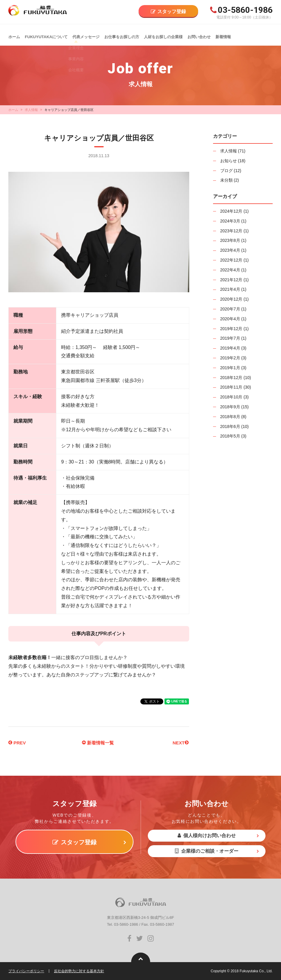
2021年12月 (231, 280)
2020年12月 (231, 299)
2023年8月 (230, 240)
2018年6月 (230, 426)
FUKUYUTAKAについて (46, 35)
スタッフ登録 (172, 11)
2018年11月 (231, 387)
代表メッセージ (85, 35)
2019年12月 (231, 329)
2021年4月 (230, 289)
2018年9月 (230, 407)
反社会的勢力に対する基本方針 (79, 971)
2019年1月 (230, 368)
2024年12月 (231, 211)
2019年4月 (230, 348)
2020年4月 (230, 319)
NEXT (180, 743)
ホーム (14, 35)
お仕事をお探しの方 (121, 35)
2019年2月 (230, 358)
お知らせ (229, 161)
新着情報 (223, 35)
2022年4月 (230, 270)
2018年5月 (230, 436)
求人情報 (31, 110)
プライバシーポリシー (26, 971)
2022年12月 (231, 260)
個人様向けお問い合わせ (207, 836)
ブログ (226, 171)
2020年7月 (230, 309)
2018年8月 (230, 417)
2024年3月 (230, 221)
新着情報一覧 (98, 743)
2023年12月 (231, 231)
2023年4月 (230, 250)
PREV (18, 743)
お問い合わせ (198, 35)
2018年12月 (231, 378)
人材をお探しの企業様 (163, 35)
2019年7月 (230, 338)
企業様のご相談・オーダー (207, 851)
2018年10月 (231, 397)
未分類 (226, 180)
